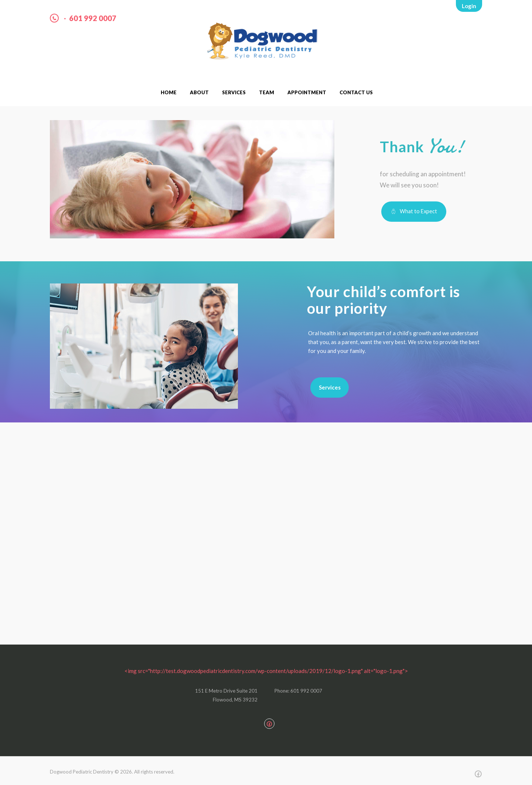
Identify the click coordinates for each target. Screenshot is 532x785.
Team (267, 92)
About (199, 92)
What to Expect (418, 211)
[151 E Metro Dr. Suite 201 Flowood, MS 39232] (266, 545)
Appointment (307, 92)
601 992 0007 (93, 18)
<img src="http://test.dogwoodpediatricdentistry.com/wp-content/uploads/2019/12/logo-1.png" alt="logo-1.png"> (266, 671)
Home (169, 92)
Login (469, 6)
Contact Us (356, 92)
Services (234, 92)
